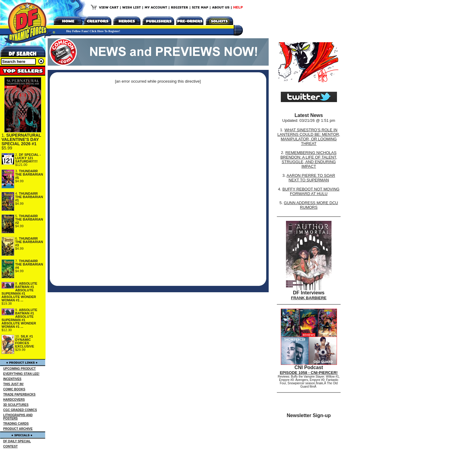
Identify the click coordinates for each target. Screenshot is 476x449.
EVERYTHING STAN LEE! (21, 374)
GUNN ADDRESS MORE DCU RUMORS (311, 205)
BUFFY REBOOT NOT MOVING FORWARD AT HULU (311, 191)
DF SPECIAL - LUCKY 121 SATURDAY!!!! (28, 158)
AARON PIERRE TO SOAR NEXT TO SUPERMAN (311, 178)
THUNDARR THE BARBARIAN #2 (29, 219)
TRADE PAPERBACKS (20, 394)
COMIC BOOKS (14, 389)
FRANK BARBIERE (309, 298)
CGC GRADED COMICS (20, 410)
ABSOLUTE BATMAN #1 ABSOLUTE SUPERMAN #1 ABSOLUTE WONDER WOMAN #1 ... (19, 292)
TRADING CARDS (16, 424)
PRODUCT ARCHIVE (18, 429)
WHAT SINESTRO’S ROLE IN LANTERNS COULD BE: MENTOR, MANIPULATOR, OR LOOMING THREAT (309, 137)
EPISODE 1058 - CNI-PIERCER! (309, 373)
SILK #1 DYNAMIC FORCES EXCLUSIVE (25, 341)
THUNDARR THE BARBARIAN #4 (29, 264)
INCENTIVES (12, 379)
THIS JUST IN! (14, 384)
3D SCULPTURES (16, 405)
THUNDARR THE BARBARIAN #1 (29, 197)
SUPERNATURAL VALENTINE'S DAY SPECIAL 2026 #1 (21, 139)
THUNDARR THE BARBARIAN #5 (29, 174)
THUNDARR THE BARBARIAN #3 (29, 242)
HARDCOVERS (14, 400)
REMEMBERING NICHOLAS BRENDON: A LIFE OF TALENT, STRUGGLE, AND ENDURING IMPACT (309, 159)
